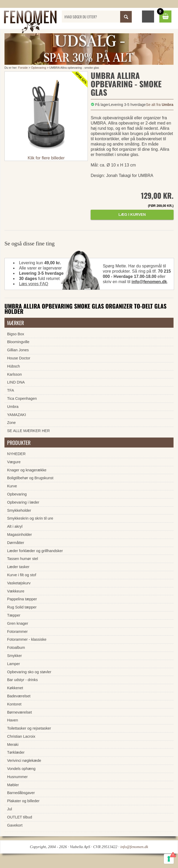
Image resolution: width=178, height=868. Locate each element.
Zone (11, 423)
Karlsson (14, 374)
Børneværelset (19, 712)
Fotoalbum (16, 648)
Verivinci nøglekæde (24, 761)
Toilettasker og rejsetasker (29, 728)
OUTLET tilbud (20, 817)
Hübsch (14, 366)
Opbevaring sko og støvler (29, 672)
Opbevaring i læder (23, 502)
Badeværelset (19, 696)
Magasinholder (19, 535)
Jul (9, 809)
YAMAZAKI (17, 415)
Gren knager (18, 623)
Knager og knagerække (27, 470)
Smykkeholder (19, 510)
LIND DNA (16, 382)
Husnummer (17, 777)
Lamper (14, 664)
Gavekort (15, 825)
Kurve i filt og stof (22, 575)
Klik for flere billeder (46, 158)
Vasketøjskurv (19, 583)
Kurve (12, 486)
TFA (11, 390)
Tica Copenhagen (22, 398)
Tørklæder (16, 752)
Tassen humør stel (23, 559)
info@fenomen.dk (149, 282)
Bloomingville (18, 342)
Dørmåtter (16, 543)
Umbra (13, 407)
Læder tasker (18, 567)
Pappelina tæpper (22, 599)
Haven (13, 720)
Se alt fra (160, 105)
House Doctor (19, 358)
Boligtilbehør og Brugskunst (30, 478)
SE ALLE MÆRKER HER (28, 431)
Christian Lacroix (21, 736)
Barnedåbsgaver (21, 793)
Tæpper (14, 615)
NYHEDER (16, 454)
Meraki (13, 745)
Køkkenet (15, 688)
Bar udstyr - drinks (22, 680)
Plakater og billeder (23, 801)
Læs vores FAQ (34, 284)
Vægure (14, 462)
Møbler (13, 785)
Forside (23, 68)
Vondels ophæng (21, 769)
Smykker (14, 656)
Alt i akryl (15, 526)
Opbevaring (39, 68)
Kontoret (14, 704)
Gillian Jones (18, 350)
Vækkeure (16, 591)
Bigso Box (16, 334)
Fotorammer (17, 632)
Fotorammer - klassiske (27, 639)
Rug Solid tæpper (22, 607)
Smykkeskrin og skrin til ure (30, 518)
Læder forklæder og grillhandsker (35, 551)
